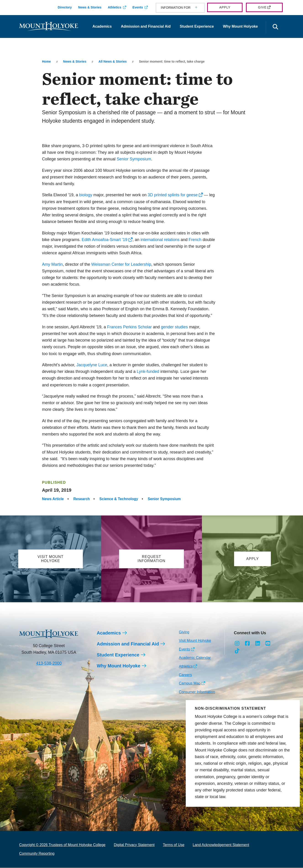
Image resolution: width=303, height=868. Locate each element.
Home (46, 61)
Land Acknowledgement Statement (221, 845)
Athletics (114, 7)
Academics (102, 26)
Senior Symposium (134, 159)
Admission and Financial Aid (146, 26)
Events (138, 7)
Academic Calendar (195, 658)
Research (82, 499)
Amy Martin (52, 264)
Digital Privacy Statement (134, 845)
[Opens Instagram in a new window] (237, 644)
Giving (184, 632)
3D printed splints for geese (173, 195)
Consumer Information (197, 692)
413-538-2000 (49, 664)
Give (262, 7)
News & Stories (90, 7)
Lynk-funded (148, 372)
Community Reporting (37, 854)
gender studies (174, 327)
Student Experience (197, 26)
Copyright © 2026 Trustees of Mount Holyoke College (62, 845)
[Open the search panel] (275, 27)
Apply (225, 7)
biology (86, 195)
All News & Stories (113, 61)
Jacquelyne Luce (92, 365)
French (195, 240)
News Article (53, 499)
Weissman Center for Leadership (121, 264)
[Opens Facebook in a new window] (247, 644)
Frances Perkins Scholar (129, 327)
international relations (160, 240)
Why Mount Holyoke (240, 26)
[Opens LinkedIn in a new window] (258, 644)
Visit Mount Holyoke (195, 641)
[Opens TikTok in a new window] (237, 651)
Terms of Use (174, 845)
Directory (65, 7)
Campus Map (190, 684)
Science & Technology (119, 499)
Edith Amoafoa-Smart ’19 (104, 240)
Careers (185, 675)
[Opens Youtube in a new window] (268, 644)
